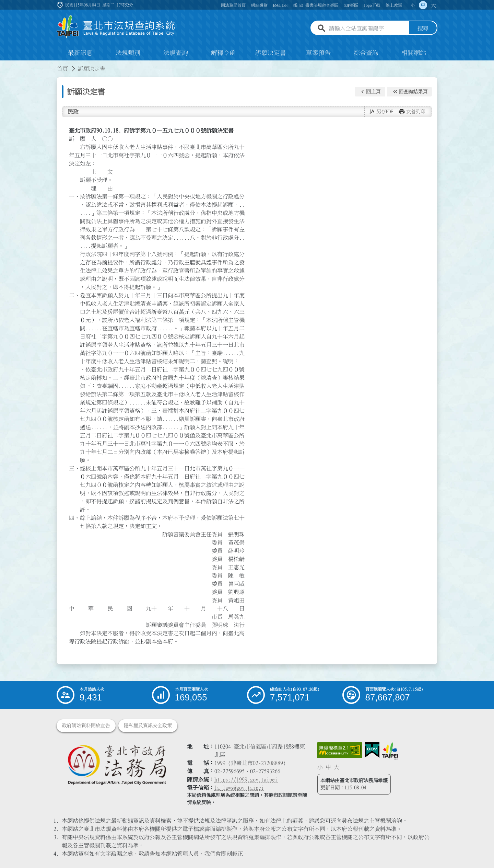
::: (4, 65)
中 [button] (423, 5)
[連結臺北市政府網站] (390, 751)
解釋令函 (223, 53)
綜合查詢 (366, 53)
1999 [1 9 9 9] (220, 763)
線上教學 (394, 5)
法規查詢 (176, 53)
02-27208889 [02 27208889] (268, 763)
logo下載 (372, 5)
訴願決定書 (271, 53)
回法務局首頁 (233, 5)
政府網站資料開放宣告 (86, 726)
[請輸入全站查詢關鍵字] (368, 28)
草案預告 (318, 53)
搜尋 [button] (423, 28)
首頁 (62, 69)
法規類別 (128, 53)
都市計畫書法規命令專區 (316, 5)
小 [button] (413, 5)
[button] (370, 92)
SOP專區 (351, 5)
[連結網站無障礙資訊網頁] (340, 750)
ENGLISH (280, 5)
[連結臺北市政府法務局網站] (117, 764)
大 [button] (433, 5)
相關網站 (414, 53)
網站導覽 (259, 5)
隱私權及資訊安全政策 (148, 726)
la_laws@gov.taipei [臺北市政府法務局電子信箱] (239, 788)
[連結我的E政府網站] (372, 750)
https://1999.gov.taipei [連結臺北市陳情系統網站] (246, 779)
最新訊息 (80, 53)
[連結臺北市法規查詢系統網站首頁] (116, 27)
